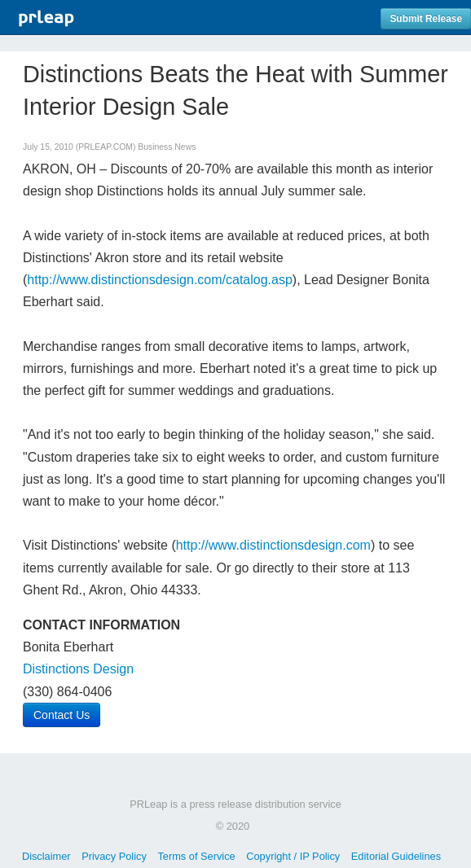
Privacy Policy (114, 856)
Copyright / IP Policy (293, 856)
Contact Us (62, 715)
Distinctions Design (78, 669)
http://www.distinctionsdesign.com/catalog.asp (160, 280)
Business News (167, 147)
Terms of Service (196, 856)
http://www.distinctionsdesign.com (273, 545)
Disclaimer (46, 856)
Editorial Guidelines (396, 856)
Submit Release (426, 19)
